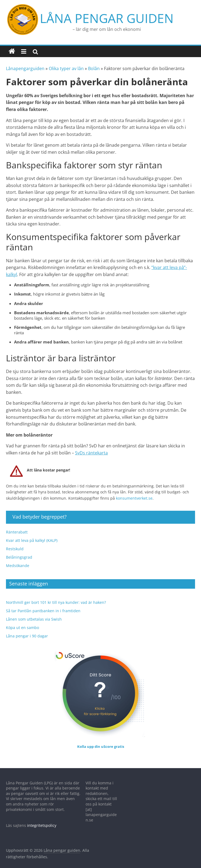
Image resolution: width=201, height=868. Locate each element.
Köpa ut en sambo (22, 622)
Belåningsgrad (19, 551)
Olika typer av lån (66, 63)
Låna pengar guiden (73, 15)
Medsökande (18, 560)
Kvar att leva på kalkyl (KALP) (32, 535)
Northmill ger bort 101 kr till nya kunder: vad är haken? (56, 597)
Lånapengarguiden (25, 63)
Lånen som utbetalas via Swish (34, 613)
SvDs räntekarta (91, 447)
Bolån (94, 63)
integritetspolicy (42, 820)
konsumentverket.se (134, 492)
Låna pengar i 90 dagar (27, 630)
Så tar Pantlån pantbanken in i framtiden (43, 605)
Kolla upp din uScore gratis (101, 741)
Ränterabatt (17, 526)
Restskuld (15, 543)
